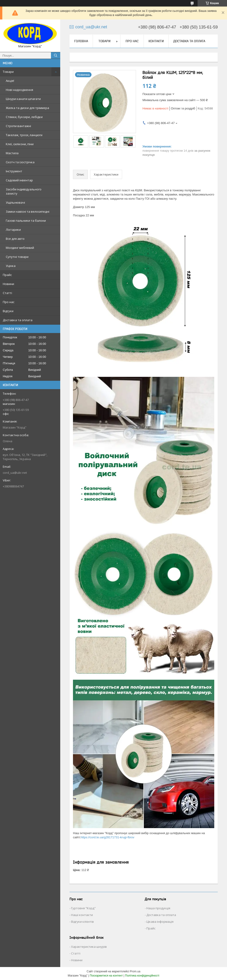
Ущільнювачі (15, 202)
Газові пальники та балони (26, 221)
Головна (81, 41)
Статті (7, 293)
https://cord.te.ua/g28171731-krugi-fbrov (107, 837)
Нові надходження (19, 90)
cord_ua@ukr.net (15, 473)
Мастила (12, 153)
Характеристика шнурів (89, 947)
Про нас (9, 302)
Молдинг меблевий (20, 248)
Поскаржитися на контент (106, 976)
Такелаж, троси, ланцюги (24, 135)
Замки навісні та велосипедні (28, 211)
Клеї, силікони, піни (20, 144)
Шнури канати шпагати (23, 99)
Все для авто (15, 239)
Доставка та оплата (18, 320)
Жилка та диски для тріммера (27, 108)
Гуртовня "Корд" (83, 908)
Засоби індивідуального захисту (24, 191)
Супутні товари (17, 257)
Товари (8, 72)
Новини (8, 284)
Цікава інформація (160, 922)
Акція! (10, 81)
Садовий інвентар (19, 180)
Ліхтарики (13, 230)
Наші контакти (82, 915)
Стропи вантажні (18, 126)
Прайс (7, 275)
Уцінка (11, 266)
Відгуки (8, 311)
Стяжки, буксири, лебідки (24, 117)
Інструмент (14, 171)
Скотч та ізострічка (20, 162)
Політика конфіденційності (142, 976)
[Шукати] (56, 55)
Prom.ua (135, 971)
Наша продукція (158, 908)
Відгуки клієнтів (82, 922)
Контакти (156, 41)
